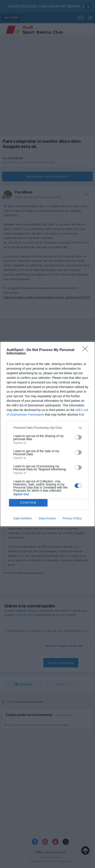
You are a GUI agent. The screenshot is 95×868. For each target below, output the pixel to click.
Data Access (47, 518)
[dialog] (47, 434)
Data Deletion (23, 518)
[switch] (78, 437)
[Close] (86, 350)
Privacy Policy (72, 518)
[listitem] (47, 428)
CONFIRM (28, 503)
